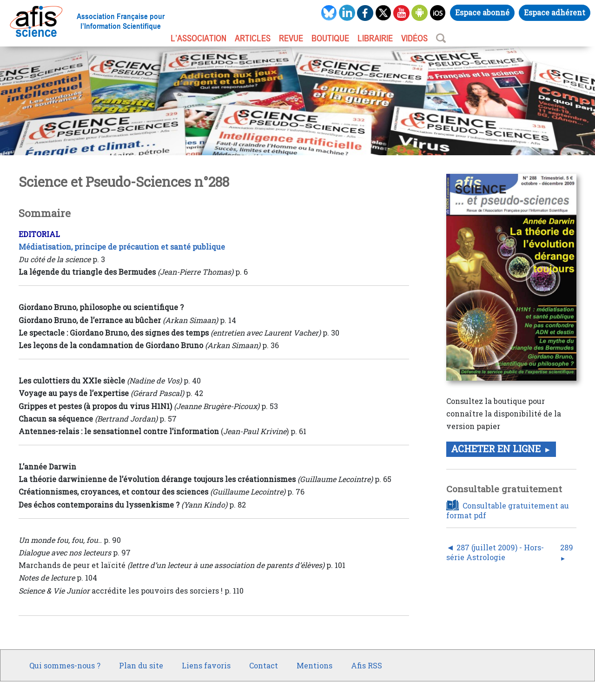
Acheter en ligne (496, 449)
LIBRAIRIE (375, 38)
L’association (198, 38)
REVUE (291, 38)
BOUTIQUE (330, 38)
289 (567, 548)
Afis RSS (367, 665)
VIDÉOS (414, 38)
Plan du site (141, 665)
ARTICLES (253, 38)
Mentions (314, 665)
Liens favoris (206, 665)
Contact (264, 665)
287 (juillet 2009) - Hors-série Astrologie (495, 552)
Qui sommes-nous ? (65, 665)
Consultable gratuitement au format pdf (508, 510)
